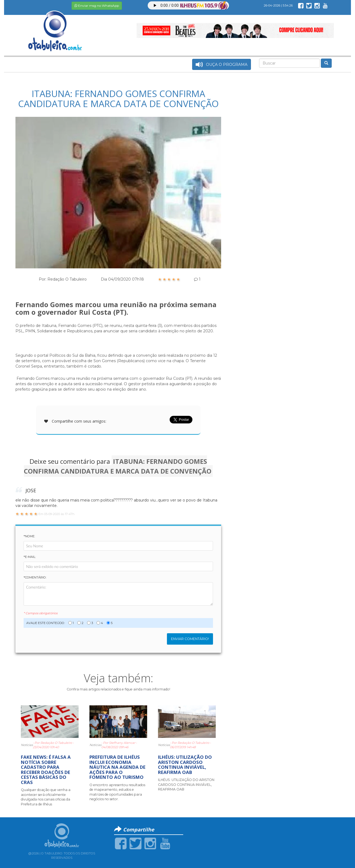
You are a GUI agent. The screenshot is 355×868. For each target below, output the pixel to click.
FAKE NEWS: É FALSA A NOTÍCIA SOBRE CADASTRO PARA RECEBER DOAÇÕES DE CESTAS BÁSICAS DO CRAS (46, 769)
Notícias (27, 745)
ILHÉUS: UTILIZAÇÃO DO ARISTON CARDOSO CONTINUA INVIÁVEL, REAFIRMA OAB (185, 764)
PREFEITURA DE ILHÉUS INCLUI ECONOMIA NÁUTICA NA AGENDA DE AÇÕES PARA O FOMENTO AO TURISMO (117, 767)
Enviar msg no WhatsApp (97, 6)
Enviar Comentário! (190, 639)
